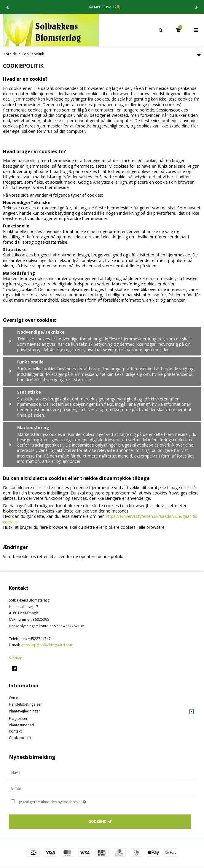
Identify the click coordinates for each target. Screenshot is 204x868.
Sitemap (16, 658)
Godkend (98, 821)
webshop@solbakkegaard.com (47, 645)
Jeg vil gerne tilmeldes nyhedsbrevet (67, 801)
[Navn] (102, 772)
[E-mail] (102, 788)
